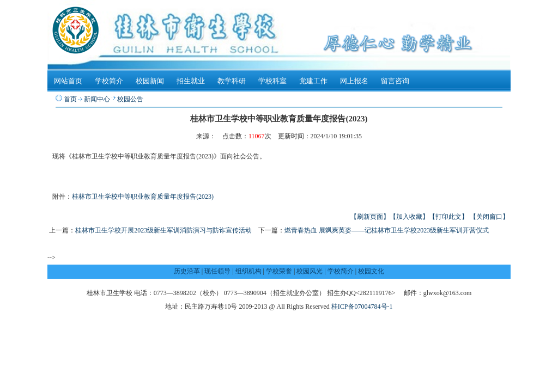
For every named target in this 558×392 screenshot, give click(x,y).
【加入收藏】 (409, 217)
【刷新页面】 (370, 217)
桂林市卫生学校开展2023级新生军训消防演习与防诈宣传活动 (163, 230)
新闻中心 (97, 99)
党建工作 (313, 81)
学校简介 (109, 81)
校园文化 (371, 271)
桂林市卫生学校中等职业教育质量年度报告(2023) (143, 197)
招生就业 (191, 81)
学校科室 (272, 81)
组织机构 (248, 271)
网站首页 (68, 81)
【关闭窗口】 (489, 217)
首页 (70, 99)
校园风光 (310, 271)
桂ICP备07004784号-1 (362, 307)
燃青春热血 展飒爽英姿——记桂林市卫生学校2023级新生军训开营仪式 (387, 230)
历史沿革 (187, 271)
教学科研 (232, 81)
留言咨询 (395, 81)
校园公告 (130, 99)
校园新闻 (150, 81)
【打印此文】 (448, 217)
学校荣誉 (279, 271)
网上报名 (354, 81)
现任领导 (217, 271)
